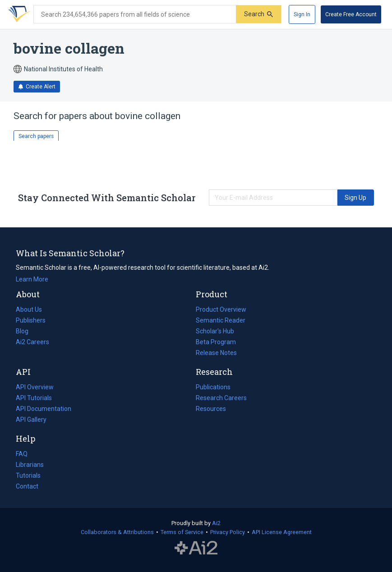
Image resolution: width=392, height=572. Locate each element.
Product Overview (221, 309)
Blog (26, 331)
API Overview (35, 387)
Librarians (30, 465)
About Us (29, 309)
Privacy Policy (228, 532)
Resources (211, 409)
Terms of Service (182, 532)
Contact (27, 486)
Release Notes (216, 353)
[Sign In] (302, 14)
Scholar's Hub (215, 331)
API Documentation (44, 409)
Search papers (36, 136)
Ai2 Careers (32, 342)
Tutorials (28, 475)
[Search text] (135, 14)
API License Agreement (282, 532)
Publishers (31, 320)
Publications (213, 387)
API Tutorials (34, 398)
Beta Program (216, 342)
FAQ (22, 454)
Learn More (32, 279)
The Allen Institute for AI (196, 548)
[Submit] (258, 14)
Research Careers (221, 398)
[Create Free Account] (351, 14)
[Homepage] (18, 14)
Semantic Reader (221, 320)
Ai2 (216, 523)
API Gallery (31, 420)
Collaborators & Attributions (117, 532)
